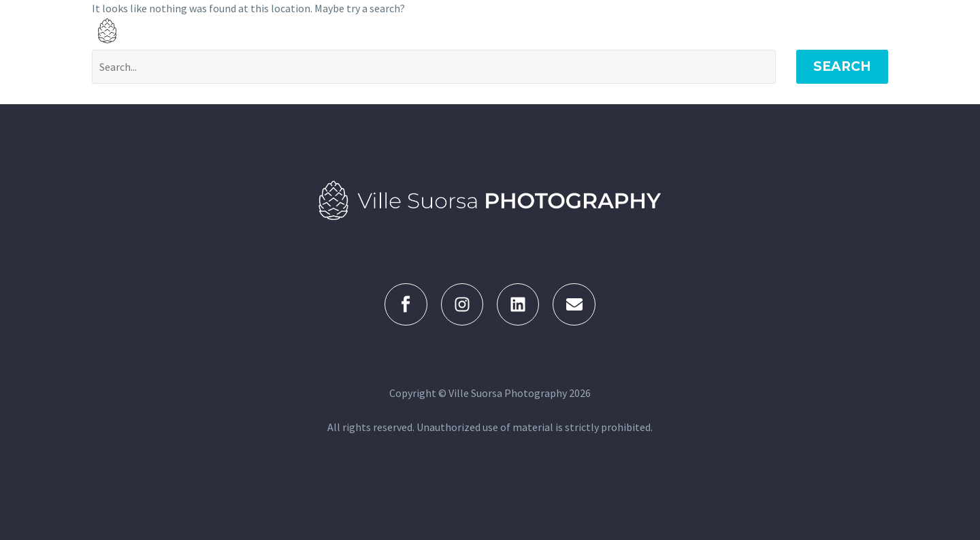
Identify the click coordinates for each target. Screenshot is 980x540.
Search (842, 66)
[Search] (434, 67)
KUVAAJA (752, 31)
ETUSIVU (459, 31)
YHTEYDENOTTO (845, 31)
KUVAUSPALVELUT (656, 31)
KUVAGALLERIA (545, 31)
